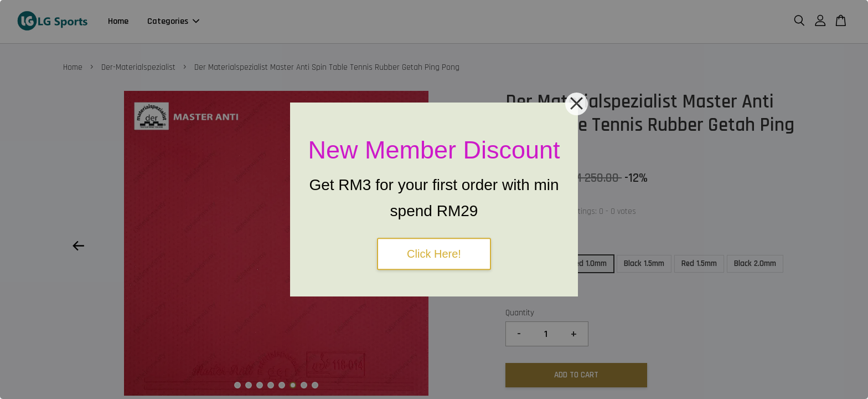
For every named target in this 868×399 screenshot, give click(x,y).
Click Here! (434, 254)
